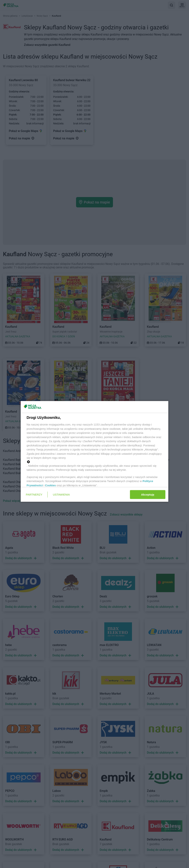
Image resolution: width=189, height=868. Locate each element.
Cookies (50, 485)
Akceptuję (148, 494)
